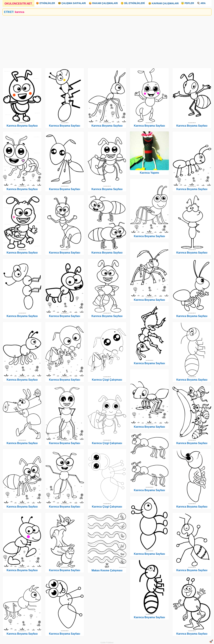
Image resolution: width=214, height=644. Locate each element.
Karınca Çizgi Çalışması (107, 380)
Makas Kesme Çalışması (107, 570)
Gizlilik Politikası (107, 642)
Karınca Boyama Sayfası (22, 126)
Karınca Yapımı (149, 173)
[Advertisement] (103, 40)
